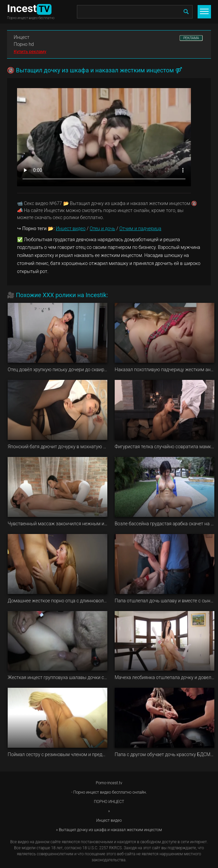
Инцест (22, 37)
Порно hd (24, 44)
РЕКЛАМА (191, 38)
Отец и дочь (102, 228)
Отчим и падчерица (140, 228)
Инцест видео (71, 228)
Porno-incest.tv (109, 783)
